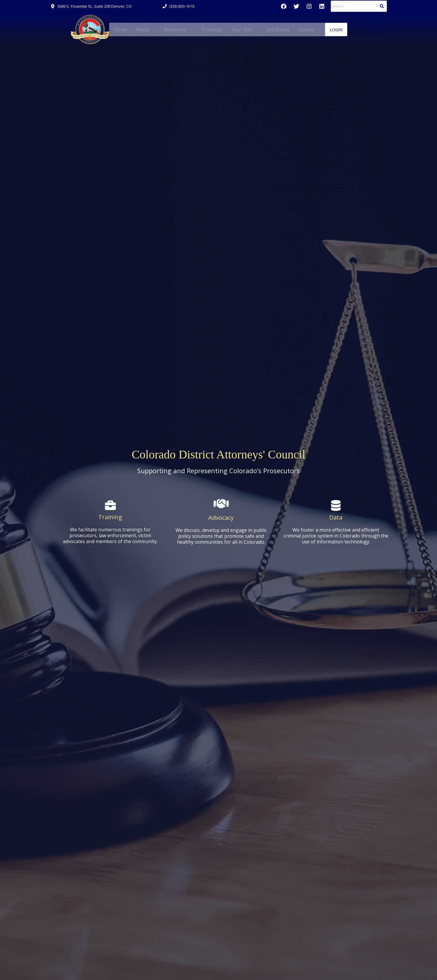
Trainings (212, 30)
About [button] (145, 30)
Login (336, 29)
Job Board (278, 30)
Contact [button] (309, 30)
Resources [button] (178, 30)
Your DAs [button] (245, 30)
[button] (145, 30)
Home (120, 30)
